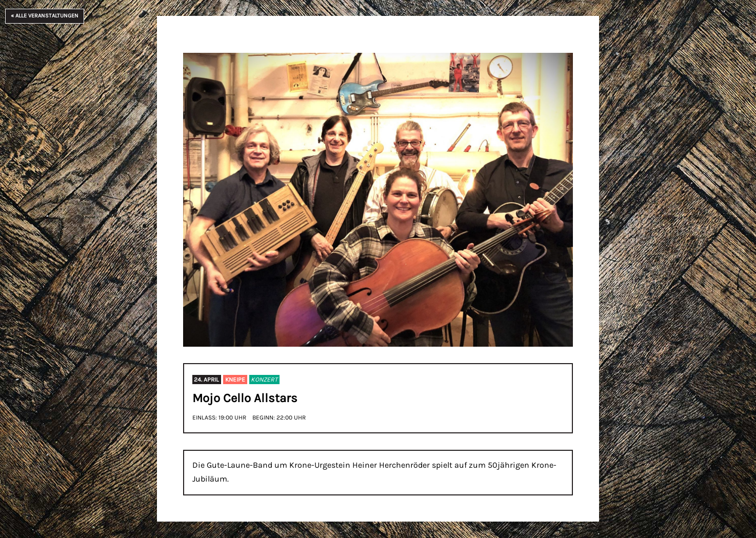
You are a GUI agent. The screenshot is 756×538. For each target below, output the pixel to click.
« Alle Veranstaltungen (45, 16)
